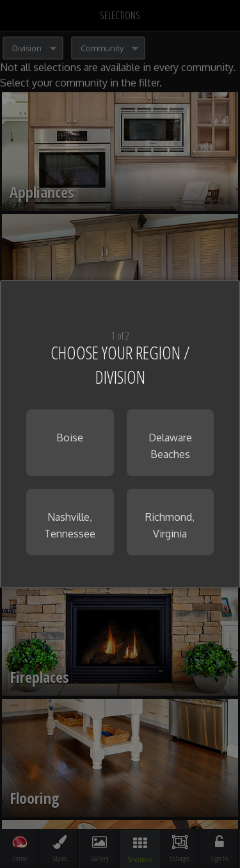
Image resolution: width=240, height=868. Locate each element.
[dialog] (120, 434)
